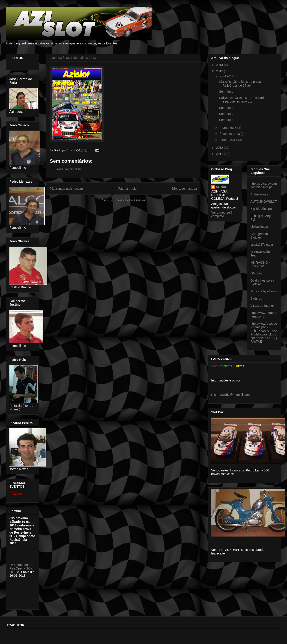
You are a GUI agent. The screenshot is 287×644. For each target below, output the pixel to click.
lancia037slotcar (262, 245)
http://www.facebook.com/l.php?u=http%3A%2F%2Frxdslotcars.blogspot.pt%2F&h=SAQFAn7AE (264, 333)
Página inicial (128, 188)
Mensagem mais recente (67, 188)
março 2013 (228, 128)
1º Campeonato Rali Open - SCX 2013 (21, 568)
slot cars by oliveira (264, 291)
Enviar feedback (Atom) (130, 200)
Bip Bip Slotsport (262, 209)
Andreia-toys (259, 194)
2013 (220, 71)
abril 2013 (227, 76)
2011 (220, 154)
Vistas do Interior (262, 306)
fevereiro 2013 (230, 134)
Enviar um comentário (68, 169)
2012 (220, 148)
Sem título (226, 92)
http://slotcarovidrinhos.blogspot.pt (264, 185)
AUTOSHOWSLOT (264, 202)
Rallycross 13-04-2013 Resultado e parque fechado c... (242, 100)
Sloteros (256, 298)
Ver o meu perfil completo (222, 214)
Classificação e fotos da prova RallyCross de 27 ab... (240, 84)
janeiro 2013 (229, 140)
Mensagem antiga (185, 188)
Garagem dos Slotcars (260, 236)
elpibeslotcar (259, 227)
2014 (220, 65)
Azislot (221, 187)
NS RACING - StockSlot (260, 264)
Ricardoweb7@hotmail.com (230, 395)
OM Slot (256, 273)
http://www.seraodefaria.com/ (264, 315)
